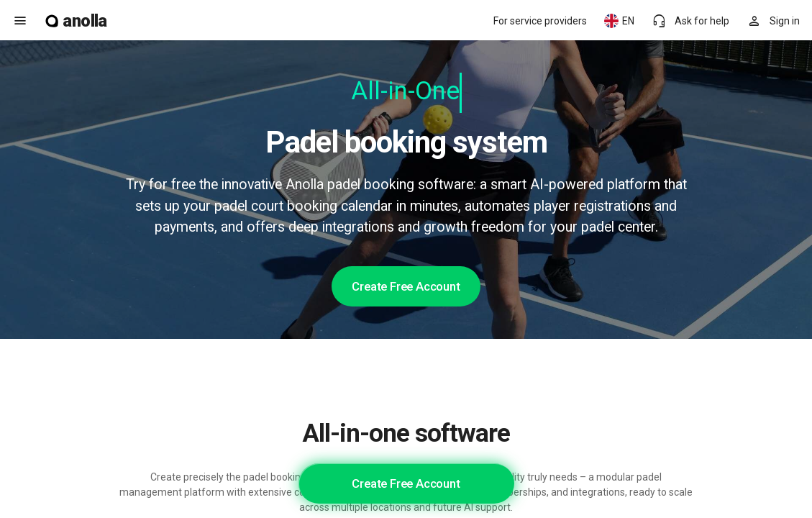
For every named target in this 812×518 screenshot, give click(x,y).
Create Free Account (406, 286)
